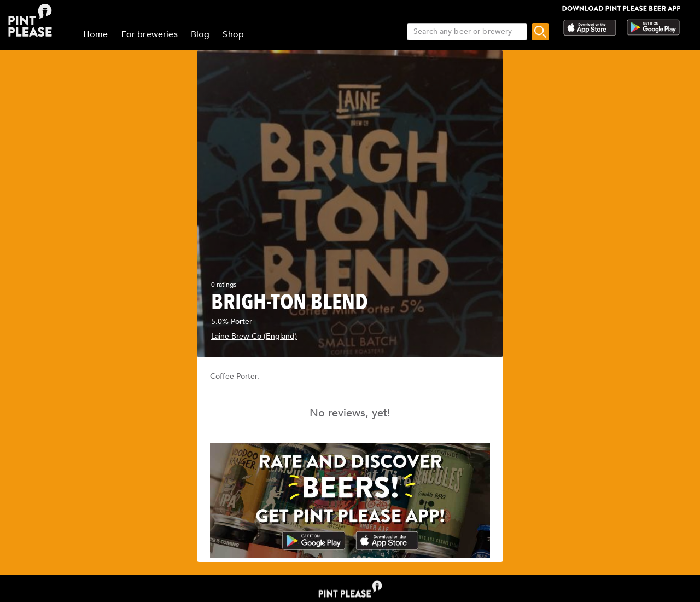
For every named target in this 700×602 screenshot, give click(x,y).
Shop (233, 34)
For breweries (150, 34)
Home (96, 34)
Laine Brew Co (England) (254, 336)
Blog (200, 34)
